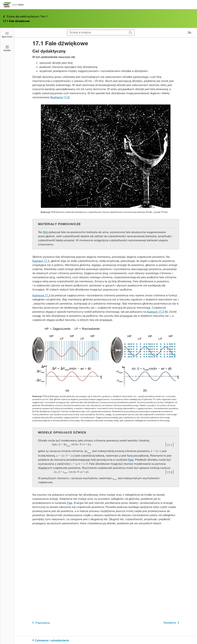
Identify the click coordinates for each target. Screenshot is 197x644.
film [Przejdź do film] (46, 232)
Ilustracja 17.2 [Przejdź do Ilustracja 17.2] (60, 97)
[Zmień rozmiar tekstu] (189, 33)
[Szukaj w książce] (97, 33)
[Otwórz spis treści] (7, 35)
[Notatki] (7, 48)
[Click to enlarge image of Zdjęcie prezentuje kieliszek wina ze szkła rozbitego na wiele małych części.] (106, 156)
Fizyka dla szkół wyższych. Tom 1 (25, 16)
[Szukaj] (130, 33)
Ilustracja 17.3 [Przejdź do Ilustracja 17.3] (41, 295)
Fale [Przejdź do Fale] (131, 460)
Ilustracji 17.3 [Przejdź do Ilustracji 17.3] (41, 261)
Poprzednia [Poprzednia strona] (40, 623)
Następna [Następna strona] (172, 623)
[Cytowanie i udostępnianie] (106, 640)
